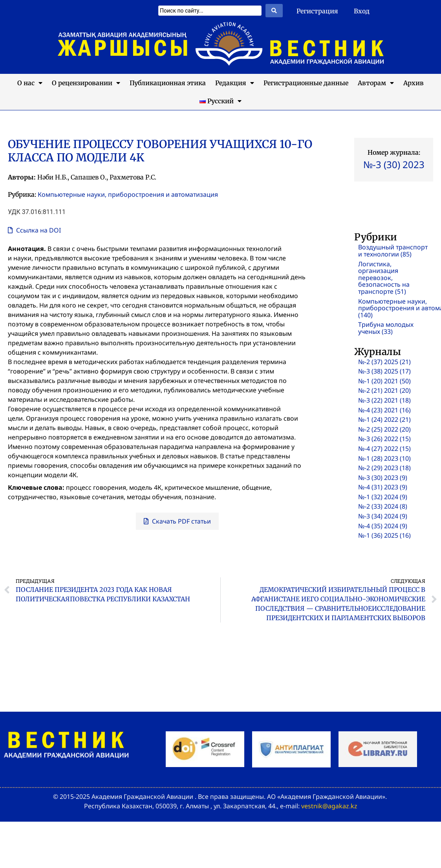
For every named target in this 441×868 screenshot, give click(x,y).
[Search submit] (274, 11)
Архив (414, 83)
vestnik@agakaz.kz (329, 806)
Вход (362, 11)
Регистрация (317, 11)
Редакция (235, 83)
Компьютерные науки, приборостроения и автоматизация (128, 194)
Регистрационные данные (306, 83)
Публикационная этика (168, 83)
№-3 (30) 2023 (394, 164)
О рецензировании (86, 83)
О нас (30, 83)
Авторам (376, 83)
